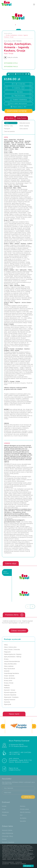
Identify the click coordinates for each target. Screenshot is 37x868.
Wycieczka (7, 702)
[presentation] (28, 607)
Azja (6, 53)
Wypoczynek (8, 704)
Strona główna (8, 33)
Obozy (6, 645)
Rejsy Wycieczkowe (9, 669)
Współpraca (5, 812)
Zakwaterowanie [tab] (25, 123)
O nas (4, 809)
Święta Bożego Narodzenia (11, 673)
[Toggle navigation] (34, 5)
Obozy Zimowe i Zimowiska (12, 650)
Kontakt (4, 806)
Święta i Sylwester (9, 676)
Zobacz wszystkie (18, 631)
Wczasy (6, 659)
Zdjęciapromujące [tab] (6, 572)
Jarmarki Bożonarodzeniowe (12, 661)
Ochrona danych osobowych (18, 864)
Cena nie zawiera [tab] (9, 131)
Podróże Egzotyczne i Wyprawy (13, 654)
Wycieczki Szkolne (7, 830)
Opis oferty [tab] (9, 118)
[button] (15, 25)
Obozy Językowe (9, 666)
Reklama (4, 815)
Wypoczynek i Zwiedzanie (11, 697)
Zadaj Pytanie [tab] (22, 118)
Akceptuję (28, 866)
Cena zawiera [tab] (24, 129)
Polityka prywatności (8, 862)
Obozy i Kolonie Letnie (10, 647)
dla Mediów (23, 818)
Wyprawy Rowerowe (10, 700)
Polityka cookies (25, 809)
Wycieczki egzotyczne (10, 692)
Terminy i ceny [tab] (8, 126)
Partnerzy (23, 806)
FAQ (21, 815)
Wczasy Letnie (8, 681)
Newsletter (23, 821)
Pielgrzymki (7, 652)
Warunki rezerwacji (25, 812)
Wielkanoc (7, 688)
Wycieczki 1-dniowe (10, 690)
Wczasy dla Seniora (10, 678)
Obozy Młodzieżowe (8, 833)
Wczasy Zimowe (9, 683)
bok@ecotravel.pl (15, 770)
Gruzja (11, 53)
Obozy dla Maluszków (10, 664)
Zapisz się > (28, 797)
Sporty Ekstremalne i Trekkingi (13, 657)
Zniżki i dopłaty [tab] (24, 126)
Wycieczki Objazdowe (10, 695)
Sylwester (7, 671)
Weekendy (7, 685)
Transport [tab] (7, 129)
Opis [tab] (7, 123)
